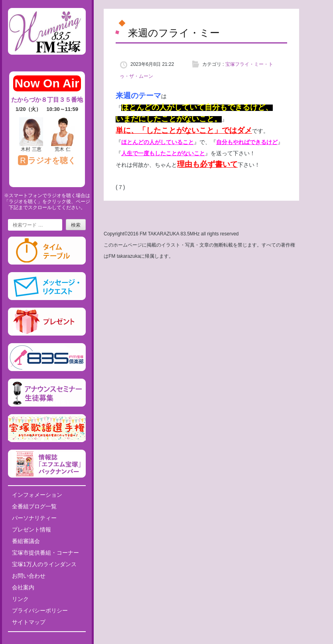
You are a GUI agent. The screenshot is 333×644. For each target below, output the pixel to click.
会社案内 (23, 587)
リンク (20, 599)
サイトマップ (29, 622)
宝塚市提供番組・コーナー (45, 553)
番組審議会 (26, 541)
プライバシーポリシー (40, 610)
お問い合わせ (29, 576)
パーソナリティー (34, 518)
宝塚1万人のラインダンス (44, 564)
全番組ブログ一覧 (34, 506)
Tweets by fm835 (47, 641)
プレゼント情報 (32, 529)
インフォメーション (37, 495)
